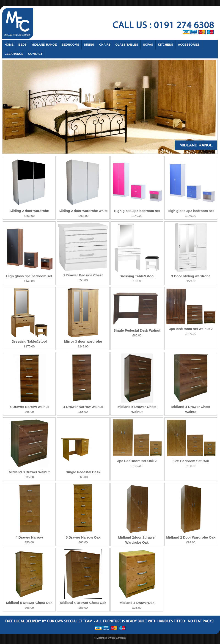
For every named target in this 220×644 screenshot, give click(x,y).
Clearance (14, 54)
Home (9, 45)
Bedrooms (70, 45)
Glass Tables (127, 45)
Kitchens (165, 45)
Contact (35, 54)
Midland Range (44, 45)
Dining (89, 45)
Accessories (189, 45)
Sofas (148, 45)
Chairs (105, 45)
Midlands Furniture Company (111, 638)
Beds (22, 45)
